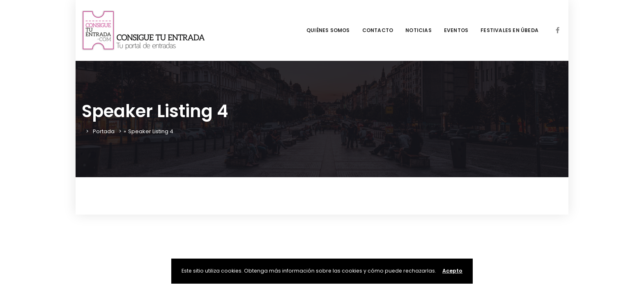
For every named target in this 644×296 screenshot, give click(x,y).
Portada (104, 131)
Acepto (452, 271)
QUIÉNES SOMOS (328, 30)
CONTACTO (378, 30)
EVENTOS (456, 30)
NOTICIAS (419, 30)
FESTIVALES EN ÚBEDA (509, 30)
